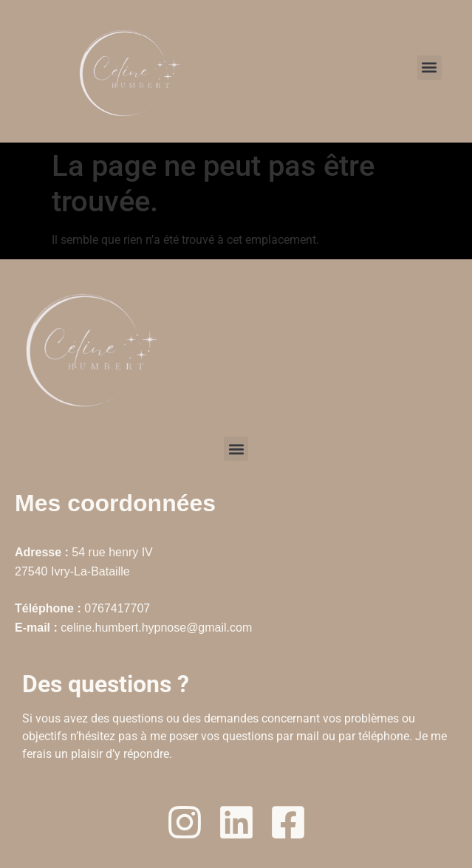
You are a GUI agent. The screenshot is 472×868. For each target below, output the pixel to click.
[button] (430, 68)
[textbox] (236, 717)
